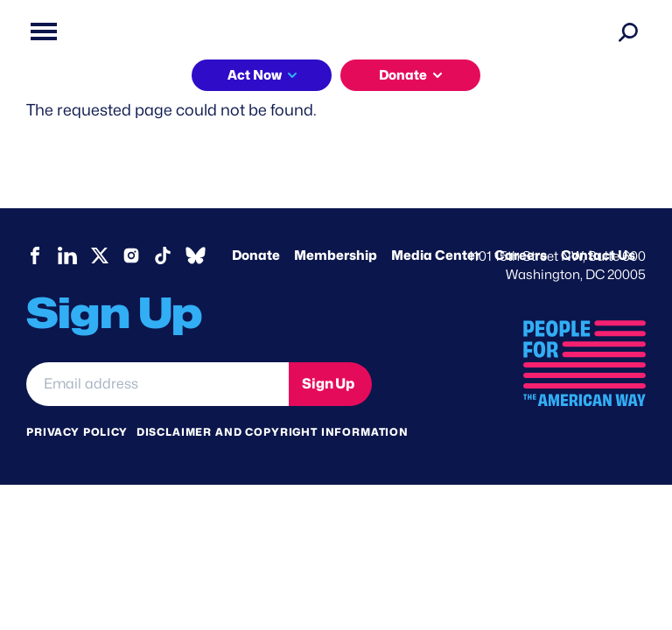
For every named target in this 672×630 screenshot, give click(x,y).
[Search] (628, 31)
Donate (403, 75)
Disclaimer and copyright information (273, 432)
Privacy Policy (77, 432)
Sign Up (328, 384)
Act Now (255, 75)
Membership (336, 255)
